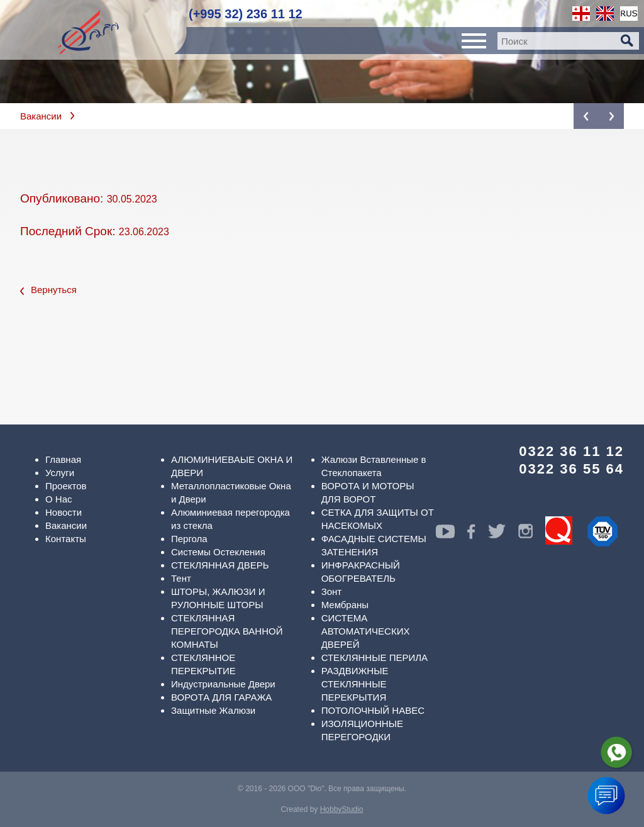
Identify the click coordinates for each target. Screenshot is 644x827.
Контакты (66, 539)
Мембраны (345, 605)
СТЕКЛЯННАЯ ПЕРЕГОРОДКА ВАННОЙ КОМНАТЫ (227, 631)
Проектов (66, 486)
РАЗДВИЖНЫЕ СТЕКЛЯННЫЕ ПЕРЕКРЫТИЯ (355, 684)
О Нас (59, 499)
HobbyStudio (342, 809)
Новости (64, 512)
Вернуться (48, 290)
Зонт (332, 591)
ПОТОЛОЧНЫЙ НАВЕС (373, 710)
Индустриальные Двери (223, 684)
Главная (63, 459)
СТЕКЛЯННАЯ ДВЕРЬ (220, 565)
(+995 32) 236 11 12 (246, 14)
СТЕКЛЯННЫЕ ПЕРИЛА (375, 658)
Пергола (189, 539)
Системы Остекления (218, 552)
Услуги (60, 473)
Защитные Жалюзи (213, 710)
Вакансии (41, 116)
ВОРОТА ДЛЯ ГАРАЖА (221, 697)
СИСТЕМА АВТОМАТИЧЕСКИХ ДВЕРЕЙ (366, 631)
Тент (181, 578)
